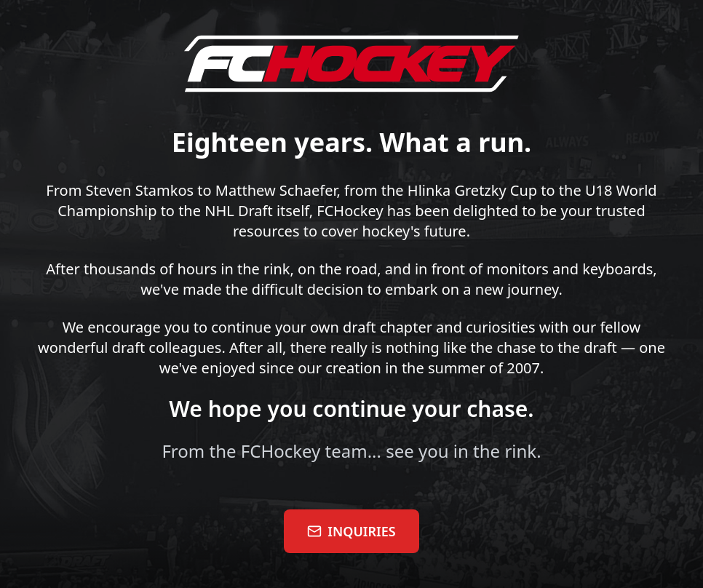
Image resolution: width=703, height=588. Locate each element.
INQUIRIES (351, 531)
